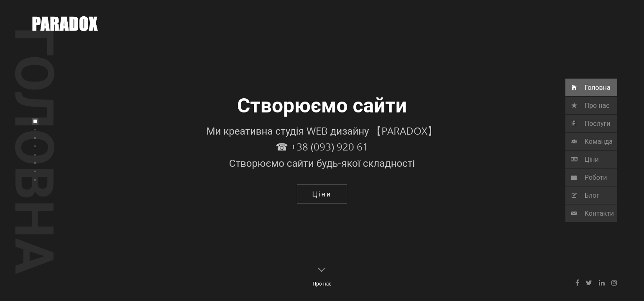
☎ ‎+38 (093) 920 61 (322, 173)
